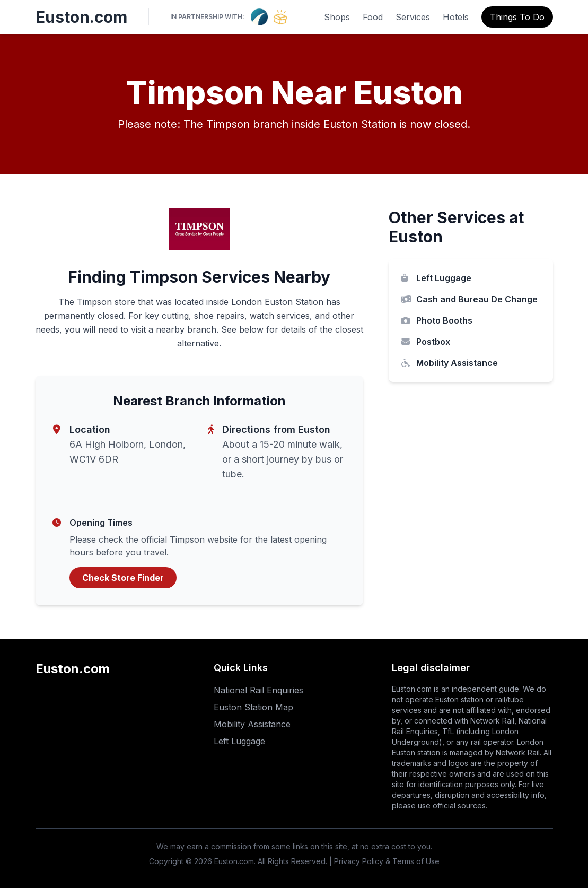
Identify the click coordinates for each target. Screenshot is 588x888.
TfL (448, 731)
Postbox (426, 342)
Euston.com (81, 17)
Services (413, 17)
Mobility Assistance (450, 363)
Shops (337, 17)
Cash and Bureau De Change (469, 299)
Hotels (456, 17)
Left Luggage (436, 278)
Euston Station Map (253, 707)
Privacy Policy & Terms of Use (387, 861)
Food (373, 17)
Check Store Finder (123, 578)
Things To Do (517, 17)
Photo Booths (437, 320)
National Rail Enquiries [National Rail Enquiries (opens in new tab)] (258, 690)
